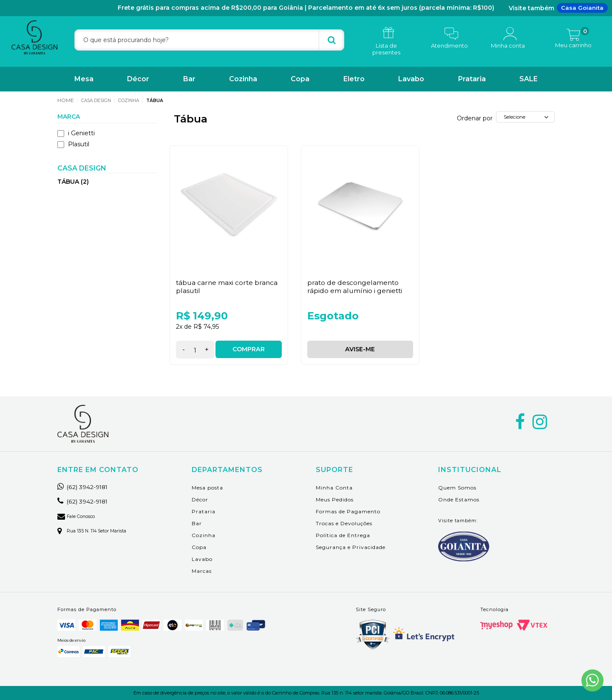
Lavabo (411, 79)
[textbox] (209, 40)
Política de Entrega (343, 535)
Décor (138, 79)
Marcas (202, 571)
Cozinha (243, 79)
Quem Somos (457, 487)
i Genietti (76, 133)
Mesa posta (207, 487)
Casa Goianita (582, 8)
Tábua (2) (73, 181)
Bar (189, 79)
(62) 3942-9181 (87, 487)
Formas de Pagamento (348, 511)
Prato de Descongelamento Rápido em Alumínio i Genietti (356, 286)
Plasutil (73, 144)
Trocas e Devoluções (344, 523)
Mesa (84, 79)
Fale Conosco (79, 516)
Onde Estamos (459, 499)
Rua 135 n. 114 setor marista (96, 530)
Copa (300, 79)
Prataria (472, 79)
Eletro (354, 79)
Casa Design (99, 100)
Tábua (166, 100)
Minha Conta (334, 487)
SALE (528, 79)
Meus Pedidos (335, 499)
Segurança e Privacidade (351, 547)
